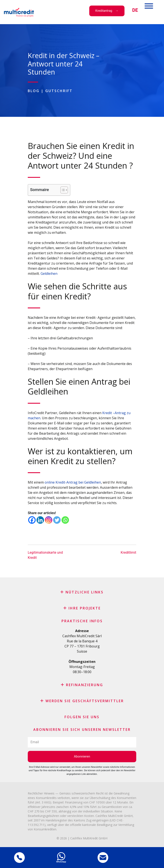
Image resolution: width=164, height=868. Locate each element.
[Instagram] (49, 520)
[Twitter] (57, 520)
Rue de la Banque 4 (82, 641)
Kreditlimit (128, 552)
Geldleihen (49, 274)
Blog (34, 91)
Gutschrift (59, 91)
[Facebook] (32, 520)
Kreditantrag (104, 11)
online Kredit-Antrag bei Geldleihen (73, 482)
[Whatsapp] (65, 520)
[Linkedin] (40, 520)
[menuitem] (135, 10)
